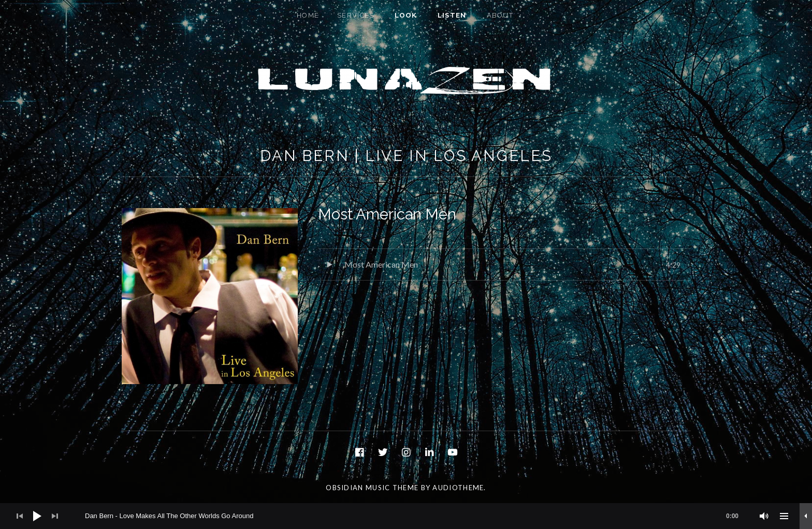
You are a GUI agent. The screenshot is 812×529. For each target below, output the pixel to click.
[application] (406, 516)
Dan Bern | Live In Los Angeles (406, 156)
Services (356, 15)
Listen (452, 15)
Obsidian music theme (372, 488)
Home (308, 15)
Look (406, 15)
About (500, 15)
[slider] (417, 516)
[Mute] (764, 516)
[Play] (37, 516)
